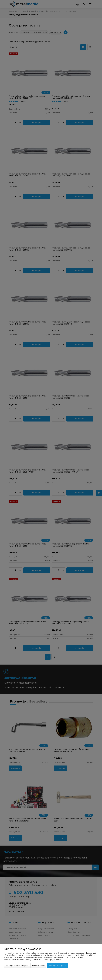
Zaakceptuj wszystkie (57, 965)
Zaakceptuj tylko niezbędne (17, 965)
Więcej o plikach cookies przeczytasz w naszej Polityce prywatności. (32, 960)
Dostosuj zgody (38, 965)
